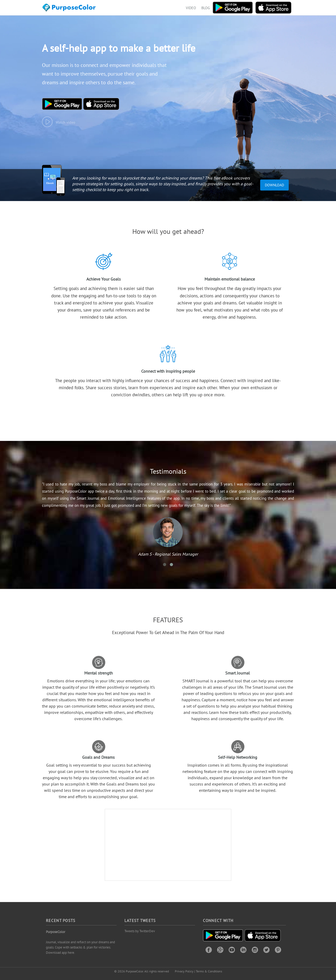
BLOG (206, 8)
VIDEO (191, 8)
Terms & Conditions (209, 971)
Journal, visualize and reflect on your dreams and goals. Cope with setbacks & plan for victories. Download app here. (80, 947)
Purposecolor (70, 9)
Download (274, 185)
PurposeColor (56, 932)
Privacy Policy (184, 971)
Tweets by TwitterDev (140, 931)
